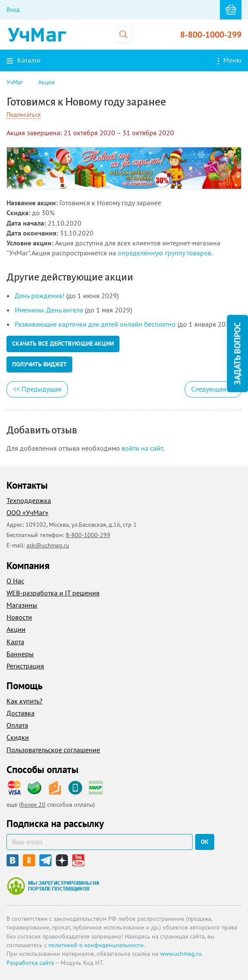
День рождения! (40, 296)
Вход (13, 10)
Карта (15, 642)
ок (205, 842)
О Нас (15, 581)
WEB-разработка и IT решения (53, 593)
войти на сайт (142, 448)
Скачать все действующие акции (63, 344)
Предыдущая (37, 389)
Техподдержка (29, 500)
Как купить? (24, 701)
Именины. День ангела (49, 310)
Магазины (22, 605)
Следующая (213, 389)
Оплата (17, 725)
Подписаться (24, 115)
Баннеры (20, 654)
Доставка (21, 713)
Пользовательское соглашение (53, 750)
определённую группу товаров (164, 253)
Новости (19, 617)
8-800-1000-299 (211, 35)
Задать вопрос (237, 354)
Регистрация (25, 666)
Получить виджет (39, 364)
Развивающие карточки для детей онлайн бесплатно (95, 324)
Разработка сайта (30, 963)
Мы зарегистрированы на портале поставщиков (53, 886)
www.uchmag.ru (181, 954)
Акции (16, 629)
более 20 (33, 805)
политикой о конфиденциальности (96, 945)
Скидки (18, 737)
